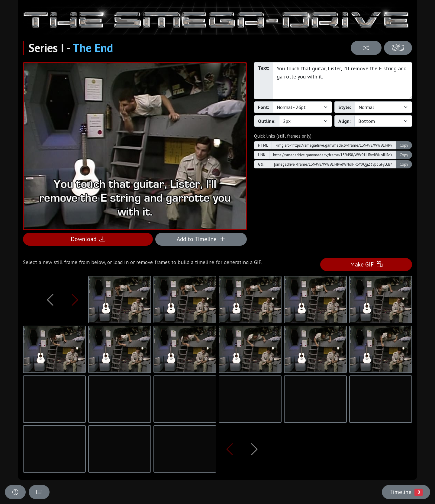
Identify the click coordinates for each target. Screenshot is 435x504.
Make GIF (366, 264)
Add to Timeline (201, 239)
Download (88, 239)
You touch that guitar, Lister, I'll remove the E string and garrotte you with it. (342, 81)
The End (93, 48)
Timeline (406, 492)
